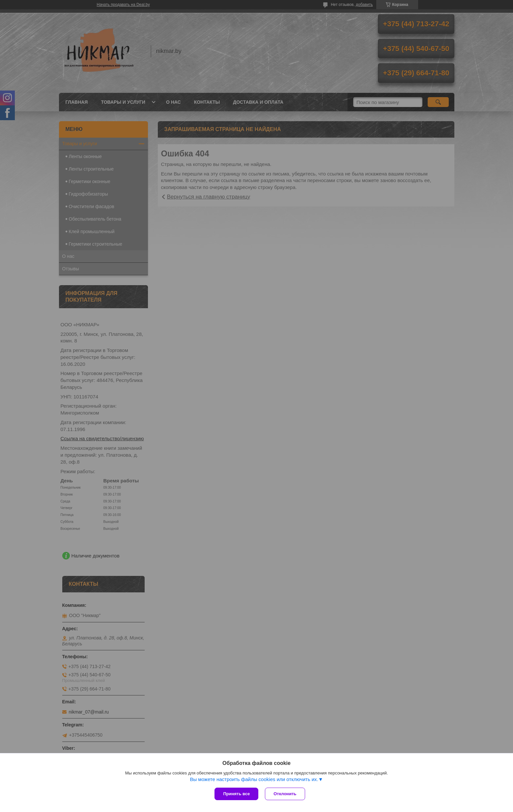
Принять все (236, 794)
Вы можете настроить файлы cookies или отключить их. (254, 779)
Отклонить (285, 794)
